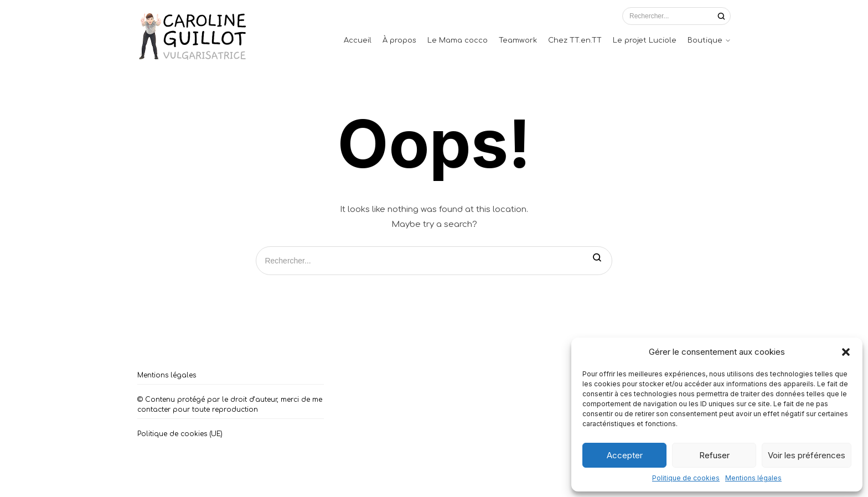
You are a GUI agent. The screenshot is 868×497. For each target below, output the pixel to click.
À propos (399, 40)
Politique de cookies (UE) (180, 434)
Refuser (714, 455)
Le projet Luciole (645, 40)
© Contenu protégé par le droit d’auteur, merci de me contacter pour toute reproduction (230, 405)
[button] (846, 352)
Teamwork (518, 40)
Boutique (705, 40)
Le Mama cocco (458, 40)
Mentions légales (753, 478)
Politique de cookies (686, 478)
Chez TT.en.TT (575, 40)
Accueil (358, 40)
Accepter (625, 455)
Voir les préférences (807, 455)
